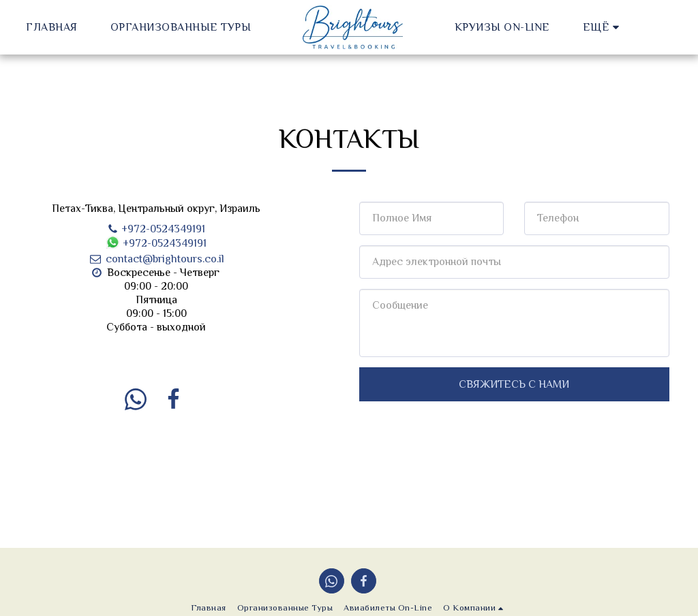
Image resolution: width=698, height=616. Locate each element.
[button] (524, 27)
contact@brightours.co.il (156, 259)
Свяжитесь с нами (514, 384)
